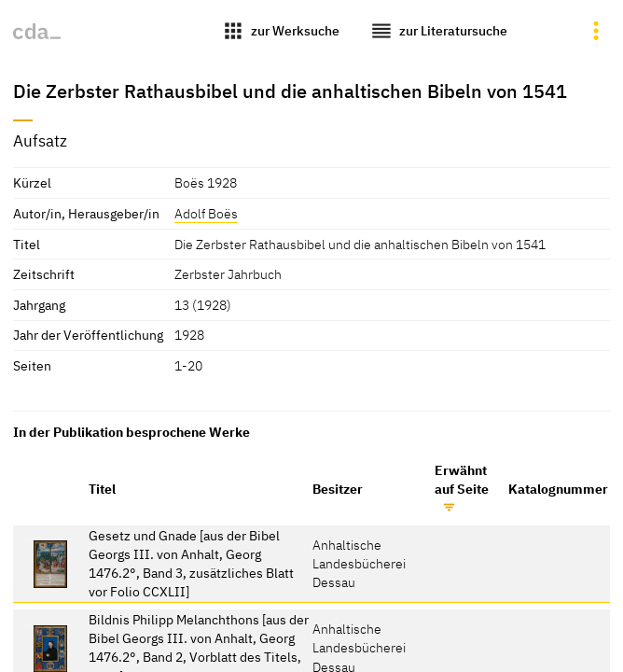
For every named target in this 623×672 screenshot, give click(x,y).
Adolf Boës (206, 213)
